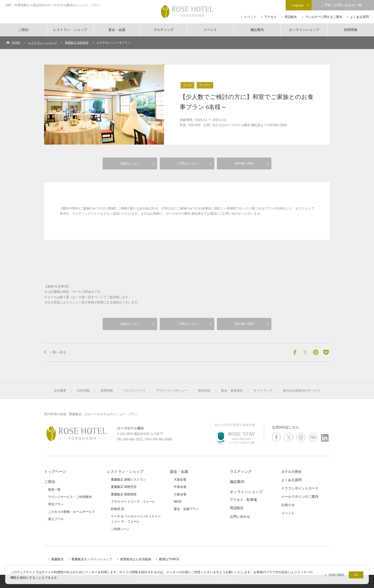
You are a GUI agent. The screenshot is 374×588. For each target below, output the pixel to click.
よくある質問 (359, 17)
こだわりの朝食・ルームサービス (71, 512)
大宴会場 (180, 480)
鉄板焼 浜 (118, 509)
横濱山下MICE (169, 559)
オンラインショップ (304, 30)
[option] (104, 105)
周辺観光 (291, 17)
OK (356, 575)
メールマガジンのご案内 (300, 497)
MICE (178, 502)
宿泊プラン (56, 504)
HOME (16, 43)
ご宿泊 (23, 30)
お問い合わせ (240, 517)
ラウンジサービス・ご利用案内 (70, 497)
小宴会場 (180, 494)
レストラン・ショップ (70, 30)
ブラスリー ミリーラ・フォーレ (133, 502)
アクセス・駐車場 (243, 500)
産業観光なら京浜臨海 (136, 559)
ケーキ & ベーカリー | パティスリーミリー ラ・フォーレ (136, 519)
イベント (250, 17)
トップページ (55, 471)
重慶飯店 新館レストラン (128, 480)
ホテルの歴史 (291, 472)
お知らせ (288, 505)
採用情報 (351, 30)
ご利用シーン (120, 529)
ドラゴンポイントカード (300, 488)
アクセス (270, 17)
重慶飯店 (57, 559)
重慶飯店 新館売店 (124, 487)
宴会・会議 (117, 30)
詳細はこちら (130, 163)
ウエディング (164, 30)
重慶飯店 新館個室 (77, 43)
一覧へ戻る (58, 352)
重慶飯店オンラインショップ (92, 559)
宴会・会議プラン (186, 509)
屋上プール (56, 519)
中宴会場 (180, 487)
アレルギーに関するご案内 (324, 17)
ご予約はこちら (187, 163)
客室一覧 (54, 490)
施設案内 (257, 30)
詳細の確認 (336, 575)
